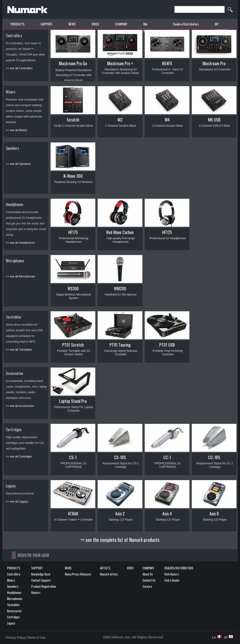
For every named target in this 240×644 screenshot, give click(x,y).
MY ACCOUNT (221, 27)
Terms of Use (36, 638)
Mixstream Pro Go (73, 63)
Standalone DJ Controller (215, 69)
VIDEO (95, 24)
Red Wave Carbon (120, 232)
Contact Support (41, 580)
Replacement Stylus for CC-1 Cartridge (215, 465)
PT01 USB (167, 345)
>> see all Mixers (17, 130)
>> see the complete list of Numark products (120, 540)
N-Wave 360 (73, 176)
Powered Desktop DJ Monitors (73, 182)
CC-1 (167, 457)
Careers (147, 586)
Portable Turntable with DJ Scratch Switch (74, 353)
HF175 (73, 232)
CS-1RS (120, 457)
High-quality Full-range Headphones (121, 240)
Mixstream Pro (214, 63)
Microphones (15, 261)
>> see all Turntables (19, 350)
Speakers (12, 148)
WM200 (120, 288)
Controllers (14, 36)
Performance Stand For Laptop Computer (74, 409)
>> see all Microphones (20, 276)
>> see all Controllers (19, 68)
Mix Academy (149, 27)
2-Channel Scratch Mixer (120, 126)
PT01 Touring (120, 345)
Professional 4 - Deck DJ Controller (168, 71)
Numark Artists (109, 574)
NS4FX (167, 63)
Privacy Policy (15, 638)
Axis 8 (214, 514)
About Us (148, 574)
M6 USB (214, 120)
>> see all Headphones (20, 243)
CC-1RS (214, 457)
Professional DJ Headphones (168, 238)
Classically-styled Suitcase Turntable (121, 353)
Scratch (73, 120)
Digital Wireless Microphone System (74, 296)
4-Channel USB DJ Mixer (215, 126)
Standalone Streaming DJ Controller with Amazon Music (120, 71)
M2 (120, 120)
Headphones (15, 204)
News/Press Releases (78, 574)
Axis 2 (120, 514)
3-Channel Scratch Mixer (168, 126)
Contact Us (149, 580)
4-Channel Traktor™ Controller (74, 520)
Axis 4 (167, 514)
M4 (167, 120)
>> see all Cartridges (19, 457)
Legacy (11, 486)
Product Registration (44, 586)
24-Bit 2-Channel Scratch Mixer (74, 126)
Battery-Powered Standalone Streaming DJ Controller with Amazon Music (74, 75)
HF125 (167, 232)
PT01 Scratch (73, 345)
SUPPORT (46, 24)
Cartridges (14, 429)
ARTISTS (105, 568)
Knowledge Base (41, 574)
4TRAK (73, 514)
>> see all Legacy (17, 502)
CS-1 (73, 457)
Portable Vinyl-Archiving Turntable (168, 353)
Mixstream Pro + (120, 63)
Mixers (11, 92)
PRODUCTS (17, 24)
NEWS (72, 24)
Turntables (14, 317)
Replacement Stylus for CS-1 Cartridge (121, 465)
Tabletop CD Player (121, 520)
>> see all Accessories (20, 406)
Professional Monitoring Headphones (74, 240)
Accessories (15, 373)
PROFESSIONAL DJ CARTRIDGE (74, 465)
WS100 (73, 288)
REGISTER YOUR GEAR (33, 555)
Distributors (172, 574)
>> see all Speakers (18, 164)
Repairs (36, 592)
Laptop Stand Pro (73, 401)
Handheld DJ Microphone (121, 295)
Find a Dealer (172, 580)
